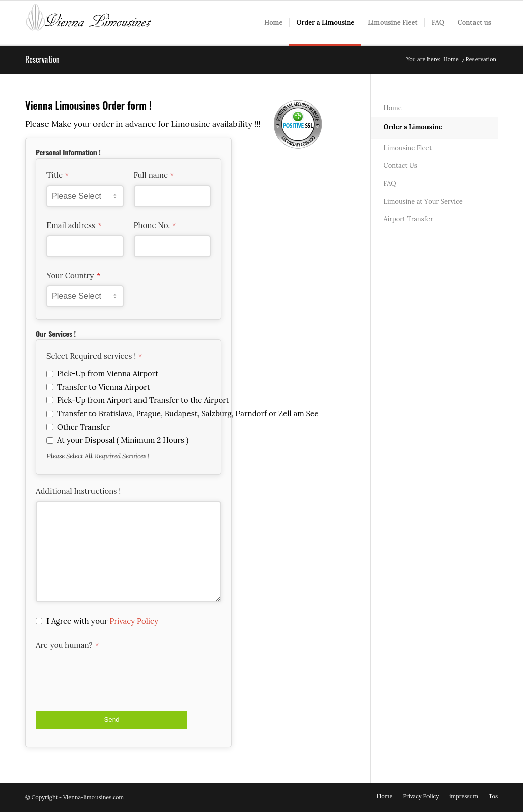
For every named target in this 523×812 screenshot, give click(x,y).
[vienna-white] (88, 23)
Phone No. (155, 225)
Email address (74, 225)
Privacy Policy (134, 621)
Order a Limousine (413, 127)
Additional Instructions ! (78, 491)
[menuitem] (273, 23)
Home (393, 108)
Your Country (73, 276)
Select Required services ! (94, 356)
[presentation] (113, 674)
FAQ (390, 183)
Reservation (42, 59)
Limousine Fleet (408, 148)
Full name (154, 175)
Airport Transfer (408, 219)
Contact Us (400, 166)
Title (58, 175)
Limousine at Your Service (423, 201)
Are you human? (67, 645)
